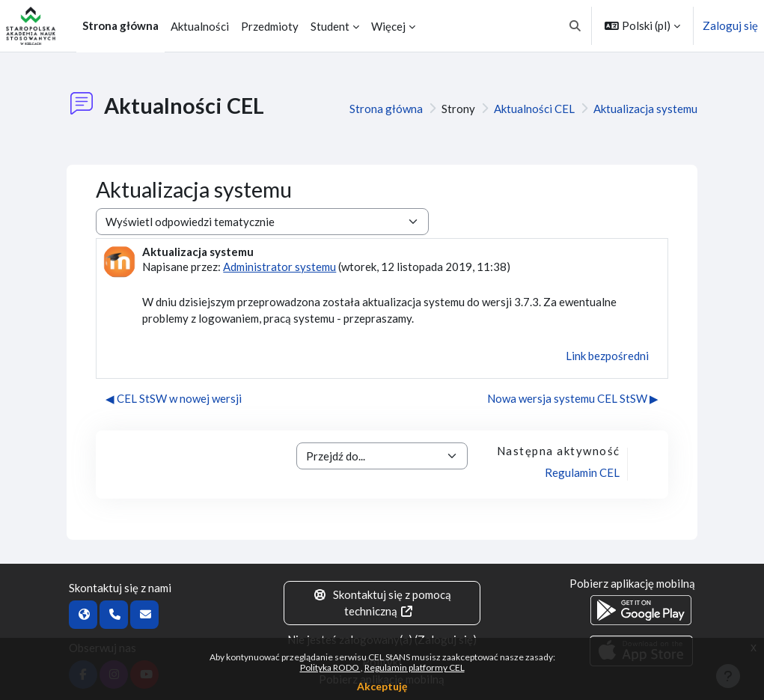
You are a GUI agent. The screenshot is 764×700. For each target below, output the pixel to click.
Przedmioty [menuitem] (270, 26)
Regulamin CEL (582, 472)
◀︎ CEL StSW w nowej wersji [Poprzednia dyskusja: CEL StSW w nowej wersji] (174, 398)
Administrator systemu (279, 267)
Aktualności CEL (534, 109)
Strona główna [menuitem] (120, 25)
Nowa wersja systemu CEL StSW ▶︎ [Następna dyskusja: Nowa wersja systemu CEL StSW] (573, 398)
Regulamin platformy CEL (415, 667)
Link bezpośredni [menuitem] (607, 356)
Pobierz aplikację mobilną (632, 583)
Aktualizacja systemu (645, 109)
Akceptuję (382, 686)
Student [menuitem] (330, 26)
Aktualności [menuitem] (200, 26)
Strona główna (386, 109)
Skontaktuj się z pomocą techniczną (382, 603)
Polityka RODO (330, 667)
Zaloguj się (730, 25)
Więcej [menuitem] (388, 26)
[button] (576, 26)
